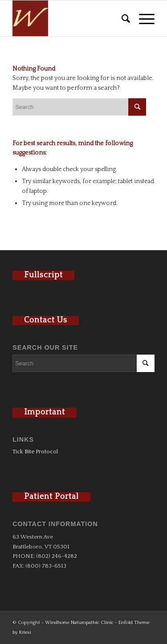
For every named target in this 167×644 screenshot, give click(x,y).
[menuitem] (121, 18)
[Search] (121, 18)
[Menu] (142, 18)
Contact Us (46, 320)
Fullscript (43, 275)
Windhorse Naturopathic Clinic (79, 623)
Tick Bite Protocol (35, 452)
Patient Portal (51, 497)
